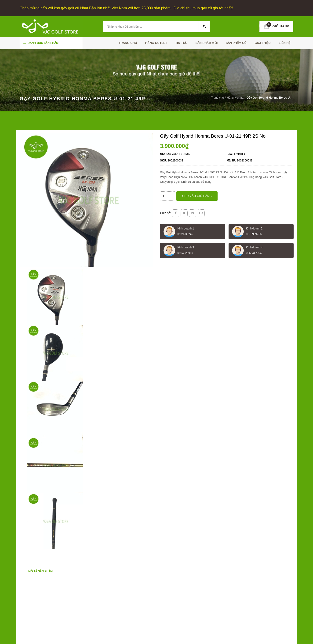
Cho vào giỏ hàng (197, 196)
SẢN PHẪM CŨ (236, 43)
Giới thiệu (262, 43)
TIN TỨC (181, 43)
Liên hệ (284, 43)
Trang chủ (128, 43)
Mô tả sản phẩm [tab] (40, 571)
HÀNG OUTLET (156, 43)
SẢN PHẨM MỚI (207, 43)
